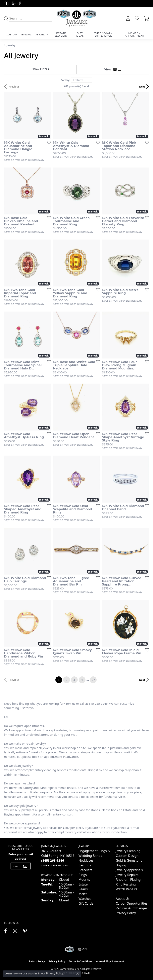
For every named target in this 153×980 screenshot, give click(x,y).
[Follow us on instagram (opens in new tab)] (13, 4)
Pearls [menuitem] (83, 889)
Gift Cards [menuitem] (86, 903)
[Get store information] (54, 866)
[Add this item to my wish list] (48, 142)
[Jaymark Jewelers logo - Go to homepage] (76, 19)
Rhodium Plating (128, 880)
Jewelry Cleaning (128, 851)
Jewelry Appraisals (129, 870)
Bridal (26, 35)
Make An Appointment (134, 35)
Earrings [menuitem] (85, 865)
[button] (128, 19)
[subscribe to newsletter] (25, 866)
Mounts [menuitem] (84, 880)
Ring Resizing (126, 884)
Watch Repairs (126, 889)
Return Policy (37, 961)
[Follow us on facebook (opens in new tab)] (6, 4)
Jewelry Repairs (127, 875)
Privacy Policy (126, 913)
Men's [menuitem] (83, 894)
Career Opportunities (132, 903)
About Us (123, 899)
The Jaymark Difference (103, 35)
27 (93, 680)
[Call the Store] (53, 860)
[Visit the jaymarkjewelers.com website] (70, 949)
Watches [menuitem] (85, 899)
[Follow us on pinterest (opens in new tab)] (20, 4)
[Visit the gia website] (83, 949)
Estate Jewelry (61, 35)
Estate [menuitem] (83, 884)
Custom (12, 35)
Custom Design (127, 856)
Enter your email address (21, 856)
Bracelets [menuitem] (85, 870)
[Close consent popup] (77, 974)
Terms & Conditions (81, 961)
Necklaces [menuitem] (86, 860)
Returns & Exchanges (132, 908)
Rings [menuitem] (83, 875)
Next (142, 87)
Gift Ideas (80, 35)
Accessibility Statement (110, 961)
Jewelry (42, 35)
